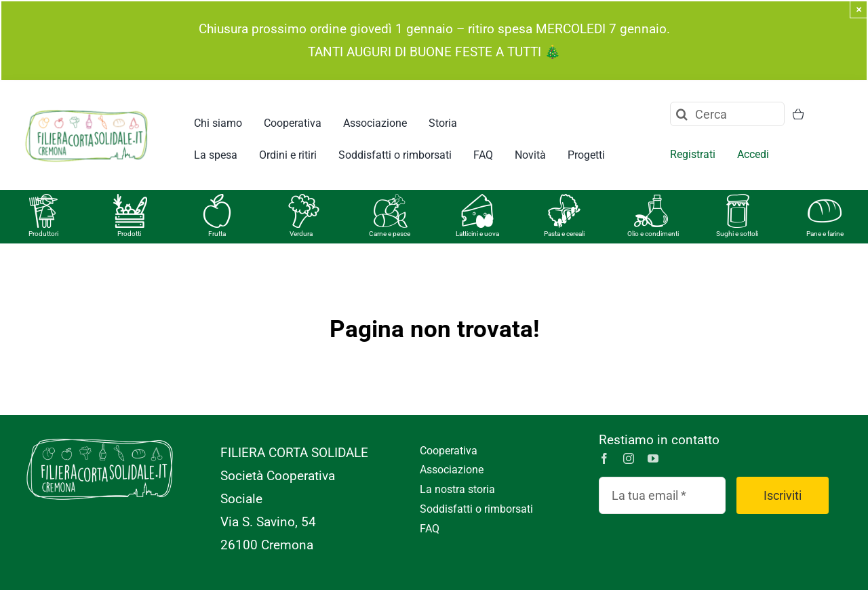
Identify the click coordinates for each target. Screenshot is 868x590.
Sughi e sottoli (737, 234)
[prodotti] (130, 200)
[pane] (825, 200)
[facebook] (604, 458)
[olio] (651, 200)
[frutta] (217, 200)
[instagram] (629, 458)
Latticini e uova (477, 234)
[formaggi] (477, 200)
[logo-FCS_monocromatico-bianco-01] (100, 435)
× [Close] (859, 9)
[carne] (391, 200)
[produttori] (43, 200)
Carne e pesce (390, 234)
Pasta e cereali (564, 234)
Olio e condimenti (653, 234)
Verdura (301, 234)
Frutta (217, 234)
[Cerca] (727, 114)
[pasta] (564, 200)
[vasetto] (738, 200)
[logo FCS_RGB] (86, 108)
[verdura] (304, 200)
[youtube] (653, 458)
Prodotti (129, 234)
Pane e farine (825, 234)
